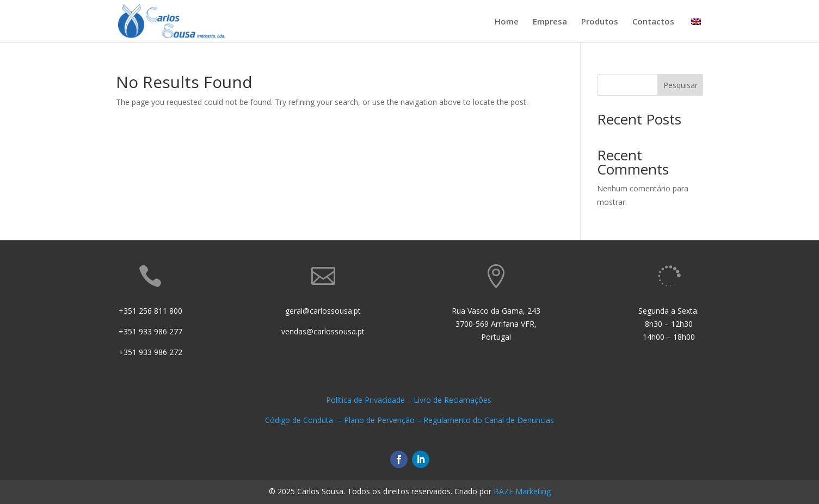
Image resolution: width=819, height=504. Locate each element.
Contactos (653, 22)
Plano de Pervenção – (384, 420)
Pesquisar (681, 85)
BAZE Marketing (522, 491)
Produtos (600, 22)
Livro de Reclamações (454, 400)
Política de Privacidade (365, 400)
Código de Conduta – (304, 420)
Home (507, 22)
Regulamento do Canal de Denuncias (489, 420)
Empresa (550, 22)
